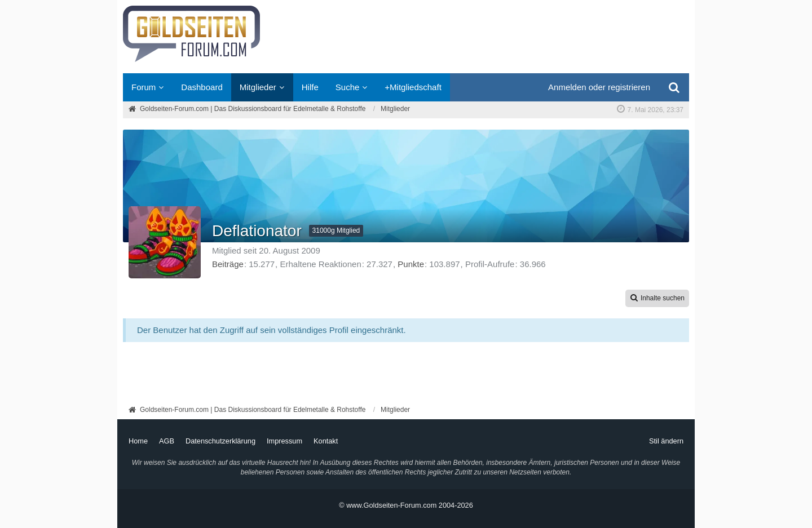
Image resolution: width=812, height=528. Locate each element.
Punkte (411, 264)
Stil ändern (666, 441)
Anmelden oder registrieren (599, 87)
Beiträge (228, 264)
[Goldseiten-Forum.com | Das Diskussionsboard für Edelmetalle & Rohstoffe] (406, 37)
